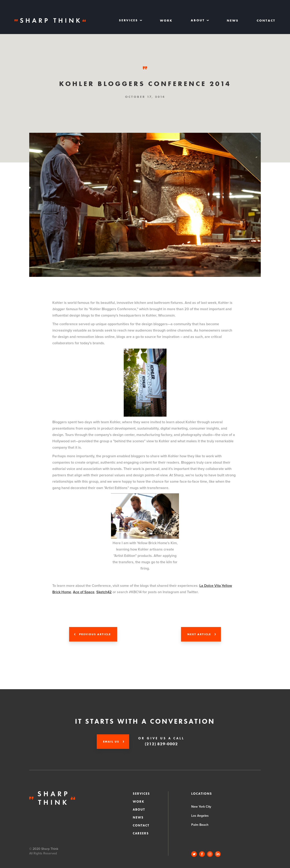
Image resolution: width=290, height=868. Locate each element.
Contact (266, 20)
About (139, 809)
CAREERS (141, 833)
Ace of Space (84, 592)
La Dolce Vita (210, 586)
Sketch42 (104, 592)
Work (166, 20)
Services (141, 794)
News (233, 20)
